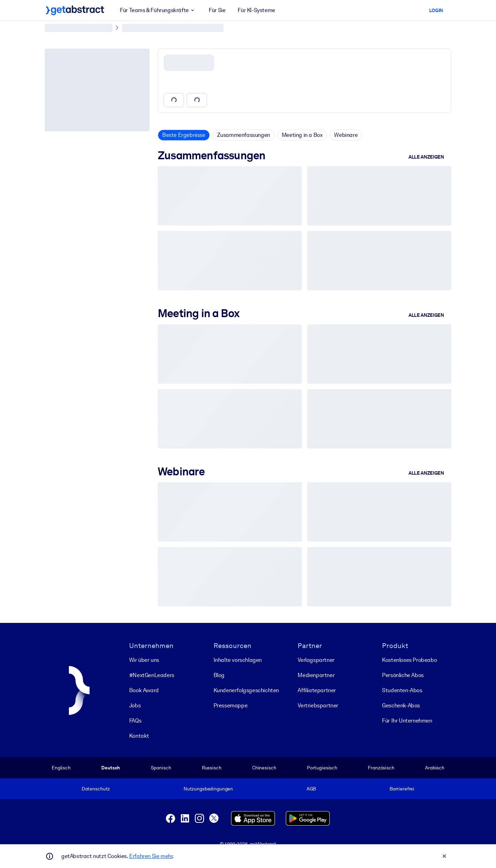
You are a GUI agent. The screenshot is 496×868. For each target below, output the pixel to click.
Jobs (135, 705)
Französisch (381, 768)
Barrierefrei (402, 789)
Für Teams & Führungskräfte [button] (158, 10)
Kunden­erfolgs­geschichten (246, 690)
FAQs (135, 721)
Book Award (144, 690)
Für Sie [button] (217, 10)
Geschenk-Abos (401, 705)
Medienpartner (316, 675)
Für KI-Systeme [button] (256, 10)
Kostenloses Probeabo (409, 660)
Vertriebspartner (318, 705)
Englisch (61, 768)
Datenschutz (96, 789)
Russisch (212, 768)
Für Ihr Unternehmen (407, 721)
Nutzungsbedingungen (208, 789)
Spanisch (161, 768)
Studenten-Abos (402, 690)
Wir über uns (144, 660)
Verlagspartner (316, 660)
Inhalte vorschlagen (238, 660)
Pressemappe (231, 705)
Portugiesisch (322, 768)
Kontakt (139, 736)
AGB (311, 789)
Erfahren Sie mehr (151, 856)
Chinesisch (264, 768)
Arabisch (435, 768)
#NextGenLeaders (152, 675)
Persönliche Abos (403, 675)
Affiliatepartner (317, 690)
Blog (219, 675)
